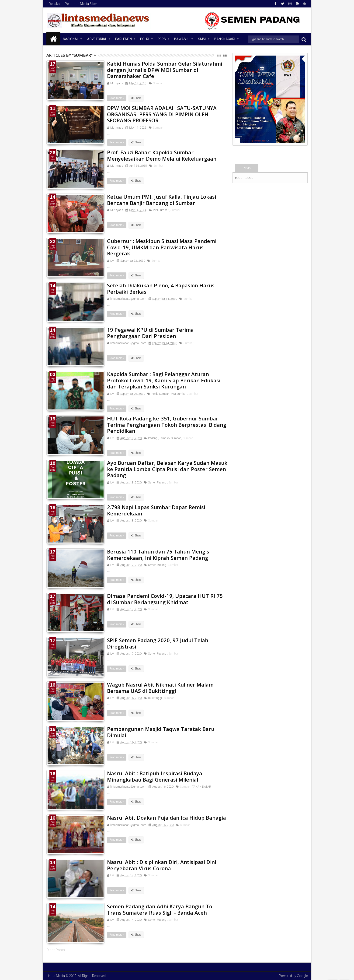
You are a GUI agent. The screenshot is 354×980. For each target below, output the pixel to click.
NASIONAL (71, 39)
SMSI (202, 39)
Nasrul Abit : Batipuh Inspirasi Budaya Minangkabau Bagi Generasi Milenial (155, 776)
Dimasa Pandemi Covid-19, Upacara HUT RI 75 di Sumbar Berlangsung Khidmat (165, 599)
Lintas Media (56, 976)
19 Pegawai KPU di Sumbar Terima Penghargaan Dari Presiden (150, 333)
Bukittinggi (155, 698)
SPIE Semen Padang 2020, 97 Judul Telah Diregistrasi (158, 643)
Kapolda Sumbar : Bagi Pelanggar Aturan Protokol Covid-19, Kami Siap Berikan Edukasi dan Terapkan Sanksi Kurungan (164, 380)
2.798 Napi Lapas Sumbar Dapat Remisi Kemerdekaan (156, 510)
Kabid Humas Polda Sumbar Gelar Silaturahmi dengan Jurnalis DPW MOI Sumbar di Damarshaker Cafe (165, 70)
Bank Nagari (225, 39)
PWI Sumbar (179, 394)
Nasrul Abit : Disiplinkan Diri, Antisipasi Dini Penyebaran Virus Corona (162, 865)
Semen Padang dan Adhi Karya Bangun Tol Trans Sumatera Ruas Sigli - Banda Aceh (160, 909)
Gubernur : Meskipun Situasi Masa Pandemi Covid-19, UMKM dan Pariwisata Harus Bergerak (162, 247)
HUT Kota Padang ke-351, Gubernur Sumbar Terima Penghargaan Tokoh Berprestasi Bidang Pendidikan (167, 425)
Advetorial (97, 39)
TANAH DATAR (201, 787)
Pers (162, 39)
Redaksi (55, 4)
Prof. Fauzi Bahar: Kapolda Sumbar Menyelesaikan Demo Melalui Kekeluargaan (162, 155)
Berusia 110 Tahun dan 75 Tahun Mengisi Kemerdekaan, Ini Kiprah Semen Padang (159, 554)
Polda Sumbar (160, 394)
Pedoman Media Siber (81, 4)
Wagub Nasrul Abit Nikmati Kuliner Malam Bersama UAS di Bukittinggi (160, 687)
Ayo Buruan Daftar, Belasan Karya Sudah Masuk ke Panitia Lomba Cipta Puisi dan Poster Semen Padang (167, 469)
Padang (153, 438)
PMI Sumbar (161, 210)
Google (302, 976)
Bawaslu (182, 39)
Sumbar (158, 83)
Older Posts (56, 950)
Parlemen (123, 39)
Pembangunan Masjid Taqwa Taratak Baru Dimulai (161, 732)
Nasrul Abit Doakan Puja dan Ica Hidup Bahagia (167, 818)
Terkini (247, 168)
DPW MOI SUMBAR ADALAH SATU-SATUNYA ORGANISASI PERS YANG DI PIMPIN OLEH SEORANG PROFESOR (162, 114)
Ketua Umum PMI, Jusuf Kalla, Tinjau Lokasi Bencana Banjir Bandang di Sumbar (162, 200)
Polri (145, 39)
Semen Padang (157, 483)
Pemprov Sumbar (170, 438)
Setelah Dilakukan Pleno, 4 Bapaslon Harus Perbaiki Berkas (161, 288)
